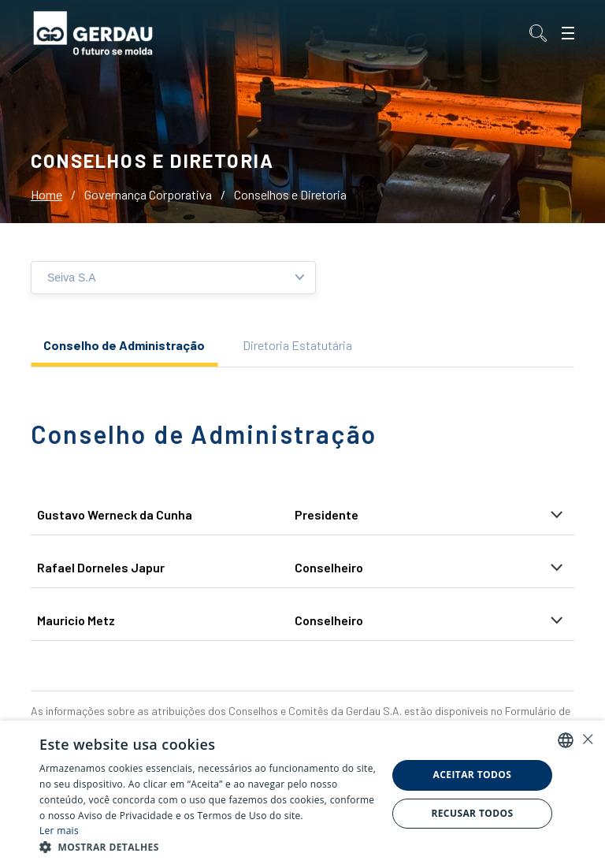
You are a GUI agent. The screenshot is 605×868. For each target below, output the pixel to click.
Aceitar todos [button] (473, 775)
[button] (208, 848)
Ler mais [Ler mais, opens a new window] (59, 831)
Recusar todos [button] (472, 813)
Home (46, 194)
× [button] (587, 739)
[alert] (302, 794)
